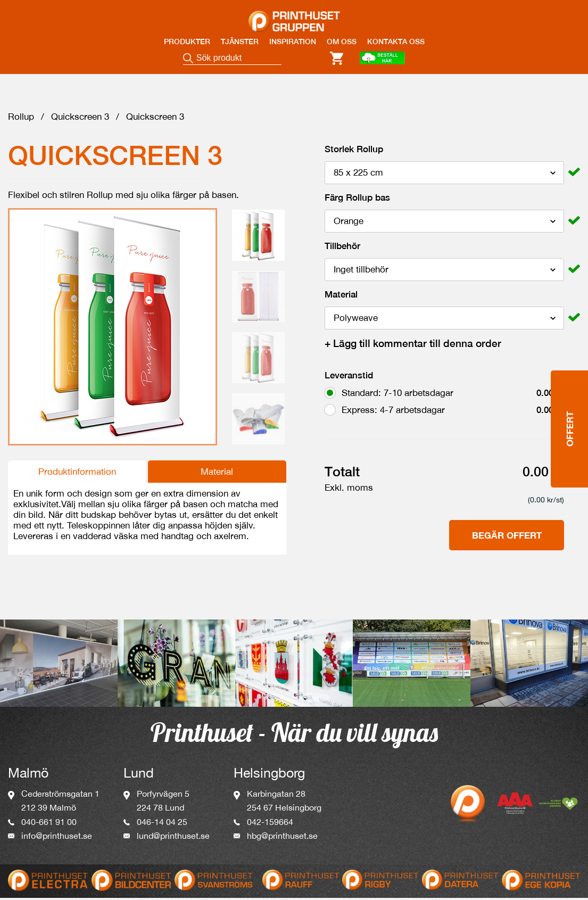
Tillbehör (342, 249)
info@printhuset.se (57, 838)
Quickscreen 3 (80, 119)
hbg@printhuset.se (282, 838)
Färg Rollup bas (357, 200)
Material (217, 474)
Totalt (342, 474)
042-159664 (270, 824)
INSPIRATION (293, 42)
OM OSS (342, 42)
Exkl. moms (349, 490)
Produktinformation (77, 474)
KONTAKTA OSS (396, 42)
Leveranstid (349, 378)
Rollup (21, 119)
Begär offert (507, 538)
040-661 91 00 (49, 824)
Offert (570, 377)
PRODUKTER (187, 42)
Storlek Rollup (354, 152)
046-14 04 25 (162, 824)
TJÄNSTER (240, 42)
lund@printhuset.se (173, 838)
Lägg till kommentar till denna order (413, 346)
